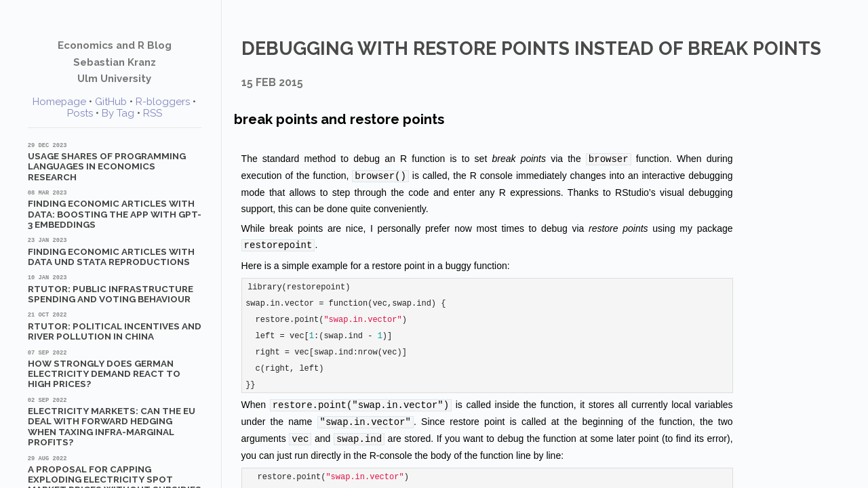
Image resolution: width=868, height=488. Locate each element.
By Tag (118, 113)
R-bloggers (163, 102)
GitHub (111, 102)
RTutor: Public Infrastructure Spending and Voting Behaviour (115, 289)
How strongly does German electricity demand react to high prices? (115, 369)
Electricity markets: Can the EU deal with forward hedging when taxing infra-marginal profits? (115, 422)
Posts (80, 113)
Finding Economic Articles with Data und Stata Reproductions (115, 251)
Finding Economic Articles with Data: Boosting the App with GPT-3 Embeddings (115, 209)
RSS (153, 113)
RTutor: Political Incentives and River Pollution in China (115, 326)
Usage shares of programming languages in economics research (115, 162)
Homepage (59, 102)
